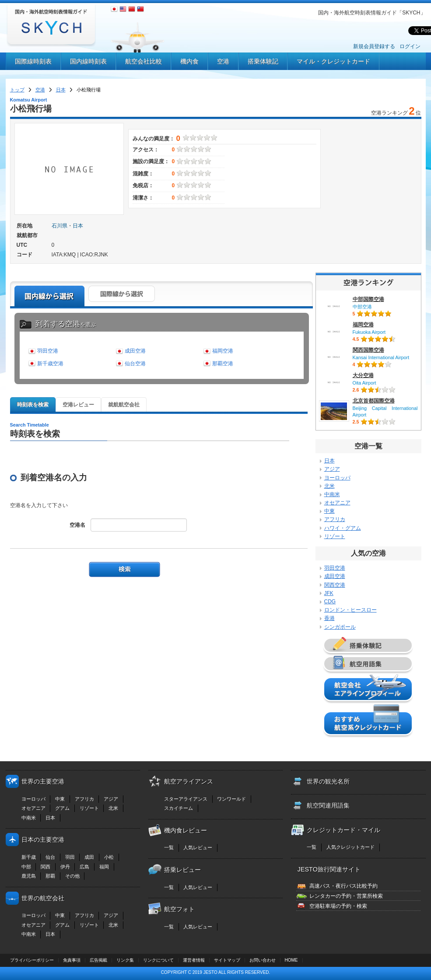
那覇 (50, 876)
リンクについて (158, 960)
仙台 (50, 857)
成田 (89, 857)
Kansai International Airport (381, 357)
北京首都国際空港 (374, 401)
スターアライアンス (186, 799)
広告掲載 (98, 960)
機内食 (189, 61)
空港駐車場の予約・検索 (338, 906)
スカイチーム (179, 808)
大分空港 (363, 375)
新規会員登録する (374, 46)
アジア (332, 469)
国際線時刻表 (33, 61)
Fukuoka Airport (369, 332)
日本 (61, 90)
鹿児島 (29, 876)
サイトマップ (227, 960)
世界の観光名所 (328, 781)
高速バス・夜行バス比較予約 (343, 886)
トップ (17, 90)
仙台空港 (135, 364)
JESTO (210, 972)
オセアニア (337, 503)
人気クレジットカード (350, 847)
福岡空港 (223, 351)
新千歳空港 (50, 364)
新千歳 (29, 857)
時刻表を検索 (33, 405)
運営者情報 (194, 960)
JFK (329, 593)
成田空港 (135, 351)
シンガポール (340, 627)
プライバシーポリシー (32, 960)
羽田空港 (48, 351)
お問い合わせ (263, 960)
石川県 (60, 226)
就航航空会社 (124, 405)
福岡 (104, 867)
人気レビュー (198, 847)
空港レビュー (78, 405)
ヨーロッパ (337, 478)
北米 (329, 486)
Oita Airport (364, 383)
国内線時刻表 (88, 61)
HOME (291, 960)
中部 (26, 867)
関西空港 (335, 585)
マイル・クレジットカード (333, 61)
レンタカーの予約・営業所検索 (346, 896)
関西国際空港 (368, 350)
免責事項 (72, 960)
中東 (329, 511)
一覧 (169, 847)
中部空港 (362, 307)
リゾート (335, 536)
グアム (62, 808)
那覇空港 (223, 364)
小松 (109, 857)
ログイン (410, 46)
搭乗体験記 (263, 61)
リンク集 (125, 960)
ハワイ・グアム (343, 528)
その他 (72, 876)
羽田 (70, 857)
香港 (329, 618)
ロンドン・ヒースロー (350, 610)
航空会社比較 (144, 61)
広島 (84, 867)
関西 (46, 867)
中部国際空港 (368, 299)
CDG (330, 602)
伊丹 (65, 867)
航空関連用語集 (328, 805)
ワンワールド (231, 799)
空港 (223, 61)
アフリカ (335, 519)
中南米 (332, 494)
